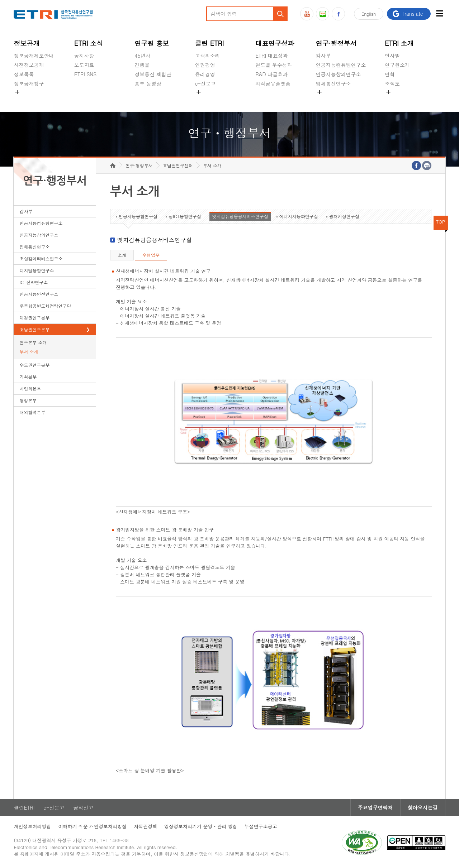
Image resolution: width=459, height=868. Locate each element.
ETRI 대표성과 (272, 56)
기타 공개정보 (401, 100)
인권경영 (205, 65)
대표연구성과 (275, 43)
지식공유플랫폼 (273, 83)
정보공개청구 (29, 83)
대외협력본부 (32, 412)
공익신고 (205, 100)
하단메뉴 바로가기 (0, 0)
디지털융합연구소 (37, 270)
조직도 (392, 83)
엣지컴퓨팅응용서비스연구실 (240, 216)
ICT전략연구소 (34, 282)
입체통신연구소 (333, 83)
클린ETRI (24, 807)
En (369, 14)
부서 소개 (29, 352)
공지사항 (84, 56)
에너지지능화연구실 (299, 216)
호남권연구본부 (34, 329)
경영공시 (24, 100)
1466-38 (119, 840)
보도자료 (84, 65)
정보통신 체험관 (153, 74)
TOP (441, 222)
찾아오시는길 (423, 807)
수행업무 (151, 255)
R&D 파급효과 (271, 74)
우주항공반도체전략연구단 (45, 306)
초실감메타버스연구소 (341, 100)
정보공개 (27, 43)
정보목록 (24, 74)
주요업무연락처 (375, 807)
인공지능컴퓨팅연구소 (341, 65)
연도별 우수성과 (274, 65)
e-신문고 (205, 83)
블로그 (323, 14)
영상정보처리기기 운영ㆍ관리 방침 (201, 826)
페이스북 (338, 14)
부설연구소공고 (261, 826)
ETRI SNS (85, 74)
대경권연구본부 (34, 318)
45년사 (142, 56)
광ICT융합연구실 (185, 216)
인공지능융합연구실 (138, 216)
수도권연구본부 (34, 365)
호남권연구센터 (178, 165)
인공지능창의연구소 (339, 74)
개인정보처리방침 (32, 826)
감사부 (323, 56)
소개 (122, 255)
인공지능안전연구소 (39, 294)
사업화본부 (30, 389)
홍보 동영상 (148, 83)
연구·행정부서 (336, 43)
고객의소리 (208, 56)
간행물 (142, 65)
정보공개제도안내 (34, 56)
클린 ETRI (210, 43)
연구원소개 (397, 65)
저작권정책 (145, 826)
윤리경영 (205, 74)
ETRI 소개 (399, 43)
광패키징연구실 (344, 216)
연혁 (390, 74)
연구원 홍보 (152, 43)
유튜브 (307, 14)
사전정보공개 (29, 65)
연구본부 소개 (33, 342)
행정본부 (28, 400)
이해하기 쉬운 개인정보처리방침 (92, 826)
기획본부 (28, 377)
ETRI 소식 (89, 43)
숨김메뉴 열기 (17, 92)
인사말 (392, 56)
